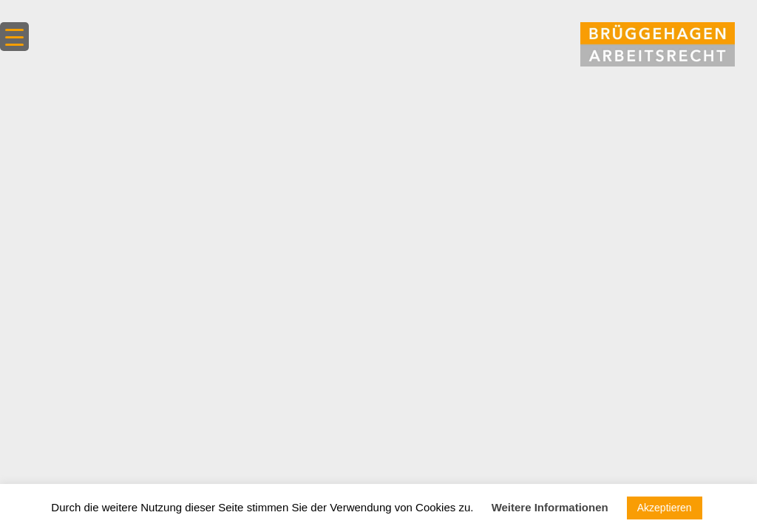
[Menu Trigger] (14, 37)
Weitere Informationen (550, 507)
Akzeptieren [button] (665, 508)
